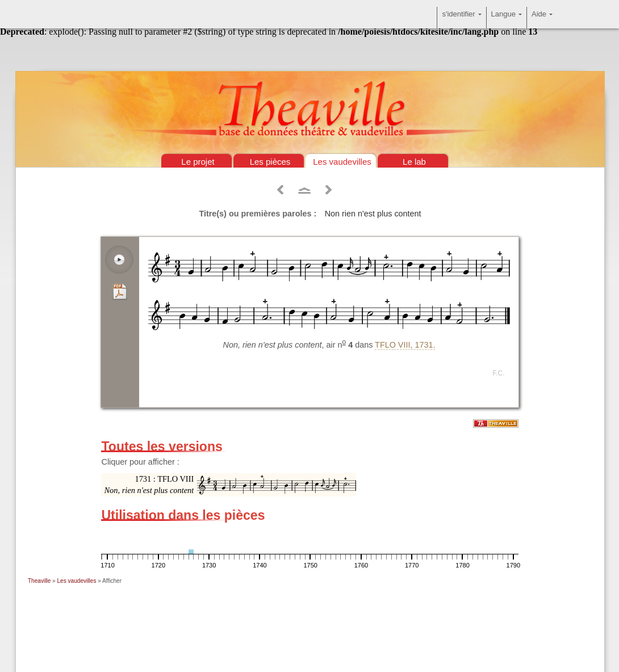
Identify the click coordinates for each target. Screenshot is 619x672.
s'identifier (461, 18)
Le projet (198, 162)
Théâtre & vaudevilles (309, 57)
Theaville (39, 581)
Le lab (414, 162)
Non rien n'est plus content (373, 214)
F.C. (498, 373)
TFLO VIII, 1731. (405, 345)
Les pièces (270, 162)
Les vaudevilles (342, 162)
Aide (542, 18)
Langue (507, 18)
